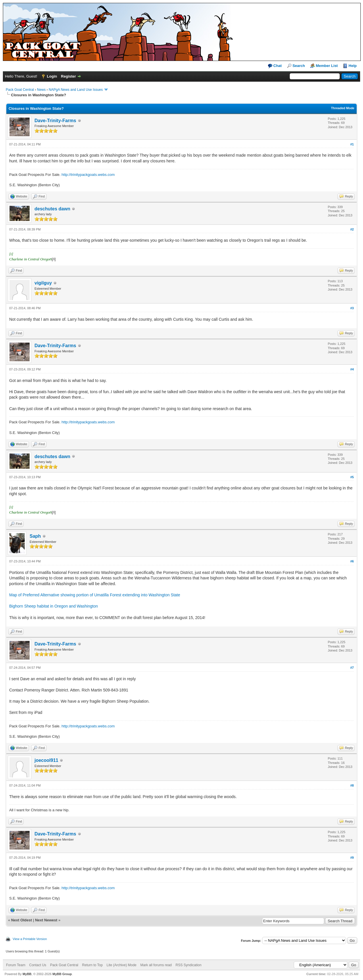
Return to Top (93, 965)
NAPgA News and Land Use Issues (76, 90)
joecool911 (46, 760)
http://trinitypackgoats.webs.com (88, 175)
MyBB (27, 974)
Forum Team (16, 965)
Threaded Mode (343, 108)
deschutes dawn (52, 209)
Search (299, 66)
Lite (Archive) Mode (122, 965)
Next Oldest (22, 920)
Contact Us (38, 965)
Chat (275, 66)
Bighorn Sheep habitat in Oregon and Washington (53, 606)
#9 (352, 858)
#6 (352, 561)
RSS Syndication (189, 965)
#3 (352, 308)
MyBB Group (62, 974)
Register (68, 76)
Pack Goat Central (20, 90)
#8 (352, 785)
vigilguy (43, 283)
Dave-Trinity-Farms (55, 121)
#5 (352, 477)
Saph (35, 536)
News (41, 90)
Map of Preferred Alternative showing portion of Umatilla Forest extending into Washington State (95, 595)
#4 (352, 369)
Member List (327, 66)
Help (353, 66)
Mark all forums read (156, 965)
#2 (352, 229)
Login (52, 76)
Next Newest (46, 920)
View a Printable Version (30, 939)
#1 (352, 144)
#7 (352, 668)
